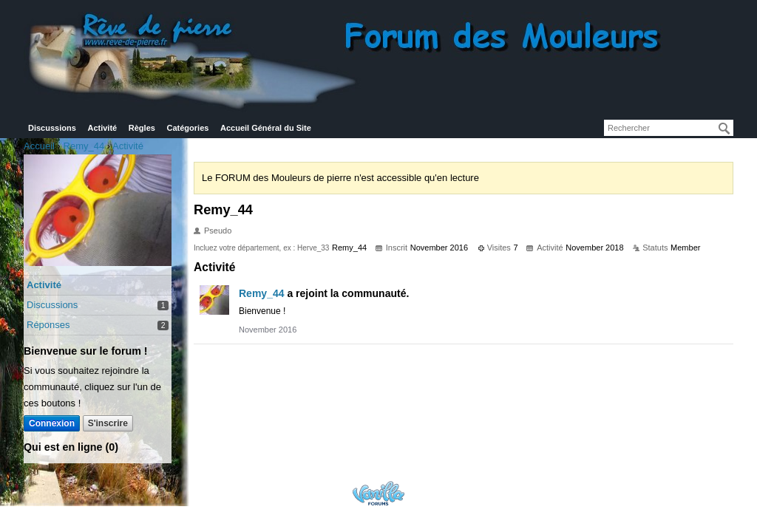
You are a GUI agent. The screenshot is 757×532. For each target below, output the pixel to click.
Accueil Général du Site (266, 128)
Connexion (52, 423)
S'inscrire (108, 423)
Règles (142, 128)
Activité (102, 128)
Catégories (188, 128)
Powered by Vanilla (378, 493)
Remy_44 (262, 293)
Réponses (48, 325)
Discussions (52, 128)
